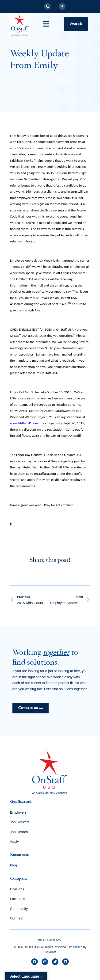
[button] (62, 6)
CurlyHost (50, 952)
